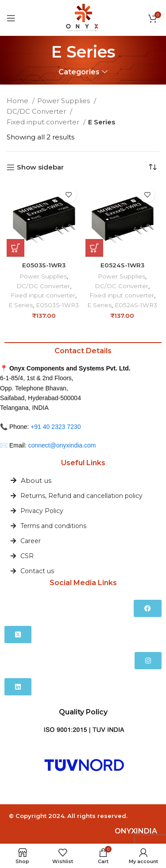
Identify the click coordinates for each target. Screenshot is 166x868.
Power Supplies (64, 101)
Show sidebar (40, 167)
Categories (79, 72)
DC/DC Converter (37, 111)
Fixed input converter (44, 122)
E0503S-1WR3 (44, 265)
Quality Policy (83, 712)
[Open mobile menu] (11, 18)
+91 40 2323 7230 (56, 427)
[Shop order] (153, 167)
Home (18, 101)
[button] (15, 248)
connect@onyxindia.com (62, 445)
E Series (21, 305)
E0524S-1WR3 (122, 265)
